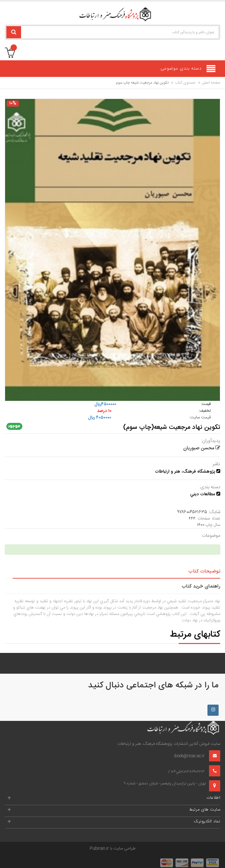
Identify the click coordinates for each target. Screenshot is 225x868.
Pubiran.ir (99, 849)
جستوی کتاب (185, 83)
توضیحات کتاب (204, 571)
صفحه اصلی (211, 83)
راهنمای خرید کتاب (201, 586)
